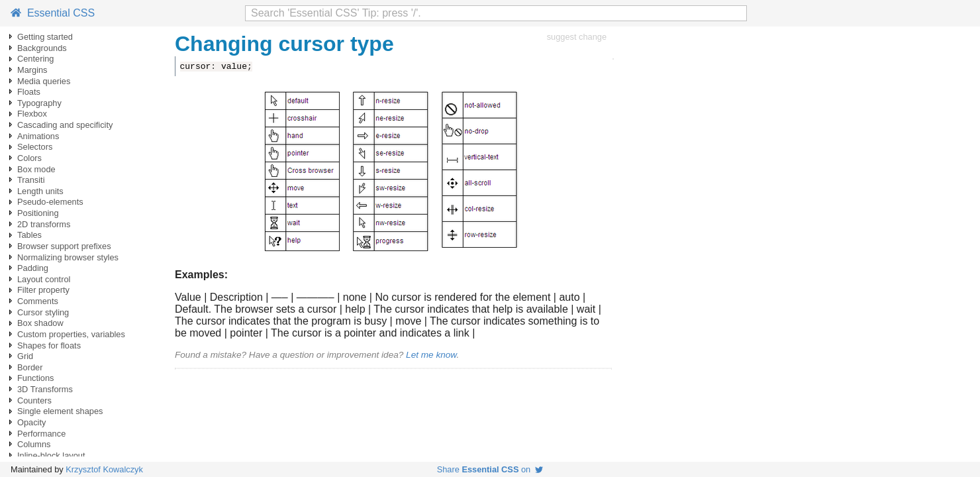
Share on (490, 469)
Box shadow (40, 323)
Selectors (35, 147)
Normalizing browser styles (68, 257)
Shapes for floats (49, 345)
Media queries (44, 81)
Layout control (44, 279)
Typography (39, 103)
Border (30, 367)
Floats (29, 92)
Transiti (31, 180)
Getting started (45, 37)
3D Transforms (45, 389)
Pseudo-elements (50, 202)
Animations (38, 136)
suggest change (577, 37)
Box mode (36, 169)
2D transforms (44, 224)
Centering (36, 59)
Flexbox (32, 114)
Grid (25, 356)
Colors (29, 158)
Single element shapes (60, 411)
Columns (34, 444)
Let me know (431, 355)
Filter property (43, 290)
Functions (35, 378)
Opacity (31, 422)
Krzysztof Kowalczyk (104, 469)
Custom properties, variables (71, 334)
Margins (32, 70)
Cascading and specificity (65, 125)
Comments (38, 301)
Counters (34, 400)
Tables (29, 235)
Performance (41, 434)
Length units (40, 191)
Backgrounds (42, 48)
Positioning (38, 213)
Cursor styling (43, 312)
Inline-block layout (51, 455)
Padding (33, 268)
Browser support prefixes (64, 246)
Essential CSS (53, 13)
